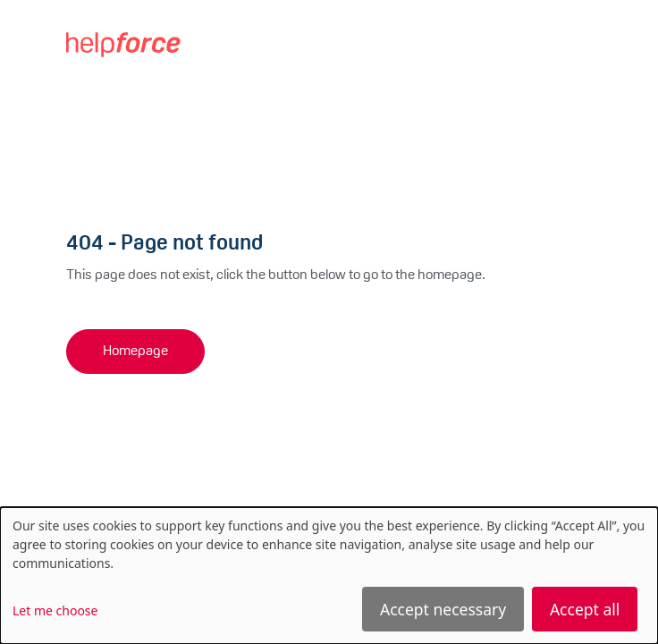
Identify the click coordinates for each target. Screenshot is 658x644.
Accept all (585, 609)
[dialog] (329, 576)
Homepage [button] (135, 352)
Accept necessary (443, 609)
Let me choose (55, 610)
